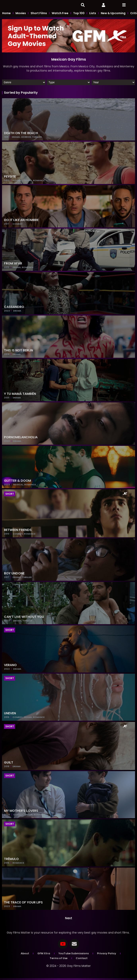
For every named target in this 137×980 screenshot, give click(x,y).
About (25, 955)
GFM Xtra (44, 955)
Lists (93, 15)
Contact (82, 960)
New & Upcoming (113, 15)
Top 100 (79, 15)
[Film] (68, 84)
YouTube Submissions (74, 955)
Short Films (39, 15)
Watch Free (60, 15)
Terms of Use (59, 960)
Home (6, 15)
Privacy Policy (107, 955)
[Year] (113, 84)
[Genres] (24, 84)
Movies (21, 15)
